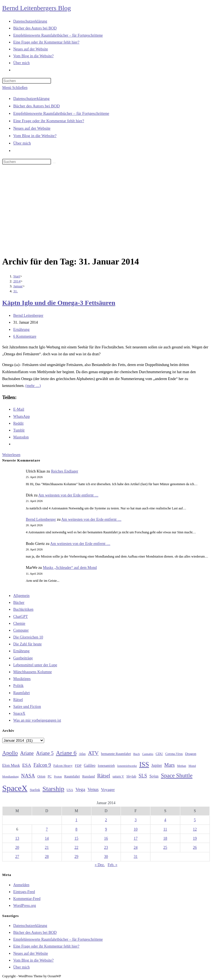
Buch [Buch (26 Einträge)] (137, 754)
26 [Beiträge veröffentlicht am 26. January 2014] (195, 847)
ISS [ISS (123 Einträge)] (144, 764)
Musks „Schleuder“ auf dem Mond (70, 568)
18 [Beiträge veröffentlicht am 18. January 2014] (165, 838)
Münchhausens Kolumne (33, 672)
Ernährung (21, 330)
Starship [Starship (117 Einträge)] (53, 789)
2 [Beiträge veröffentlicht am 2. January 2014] (106, 820)
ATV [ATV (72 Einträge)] (93, 753)
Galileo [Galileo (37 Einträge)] (90, 765)
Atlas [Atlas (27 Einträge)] (82, 754)
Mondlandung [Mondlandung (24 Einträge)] (10, 776)
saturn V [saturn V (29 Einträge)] (118, 776)
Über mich (22, 143)
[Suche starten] (54, 163)
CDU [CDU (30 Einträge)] (159, 754)
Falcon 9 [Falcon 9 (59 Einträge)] (42, 765)
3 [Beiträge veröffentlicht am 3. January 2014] (136, 820)
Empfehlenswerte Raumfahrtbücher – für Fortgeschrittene (61, 113)
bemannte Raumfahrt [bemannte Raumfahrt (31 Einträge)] (116, 754)
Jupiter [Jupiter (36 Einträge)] (157, 765)
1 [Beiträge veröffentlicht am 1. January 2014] (76, 820)
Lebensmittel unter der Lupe (35, 665)
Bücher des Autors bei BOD (36, 106)
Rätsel (18, 700)
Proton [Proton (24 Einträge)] (58, 776)
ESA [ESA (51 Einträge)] (26, 765)
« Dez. (100, 865)
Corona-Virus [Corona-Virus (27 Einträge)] (174, 754)
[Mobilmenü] (15, 88)
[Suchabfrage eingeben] (27, 81)
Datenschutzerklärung (31, 99)
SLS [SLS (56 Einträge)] (143, 776)
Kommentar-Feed (27, 899)
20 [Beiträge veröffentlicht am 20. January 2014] (17, 847)
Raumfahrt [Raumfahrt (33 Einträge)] (72, 776)
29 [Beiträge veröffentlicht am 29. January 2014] (76, 857)
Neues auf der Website (32, 128)
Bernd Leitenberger (28, 316)
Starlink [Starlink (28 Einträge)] (35, 790)
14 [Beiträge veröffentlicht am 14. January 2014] (47, 838)
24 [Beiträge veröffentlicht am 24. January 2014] (136, 847)
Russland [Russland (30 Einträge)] (89, 776)
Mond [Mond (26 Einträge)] (192, 766)
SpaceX (19, 713)
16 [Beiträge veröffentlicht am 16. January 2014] (106, 838)
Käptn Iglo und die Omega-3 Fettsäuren (59, 303)
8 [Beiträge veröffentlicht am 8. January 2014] (76, 829)
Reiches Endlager (65, 471)
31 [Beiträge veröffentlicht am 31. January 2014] (136, 857)
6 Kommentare (25, 336)
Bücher (19, 603)
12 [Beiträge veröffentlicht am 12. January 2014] (195, 829)
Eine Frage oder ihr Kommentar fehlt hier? (49, 121)
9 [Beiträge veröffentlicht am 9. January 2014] (106, 829)
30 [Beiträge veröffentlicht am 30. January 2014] (106, 857)
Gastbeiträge (23, 658)
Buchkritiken (23, 609)
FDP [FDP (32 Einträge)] (78, 765)
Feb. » (112, 865)
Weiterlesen (11, 455)
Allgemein (21, 596)
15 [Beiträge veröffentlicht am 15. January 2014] (76, 838)
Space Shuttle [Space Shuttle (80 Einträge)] (177, 776)
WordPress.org (25, 906)
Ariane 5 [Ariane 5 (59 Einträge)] (45, 753)
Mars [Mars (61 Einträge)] (169, 765)
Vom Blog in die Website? (35, 136)
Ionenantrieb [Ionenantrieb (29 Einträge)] (106, 766)
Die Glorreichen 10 (28, 637)
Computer (21, 630)
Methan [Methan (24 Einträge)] (182, 766)
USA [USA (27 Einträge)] (70, 790)
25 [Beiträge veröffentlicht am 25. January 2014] (165, 847)
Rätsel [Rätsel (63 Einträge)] (104, 776)
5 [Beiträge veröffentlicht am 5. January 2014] (195, 820)
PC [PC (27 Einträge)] (50, 776)
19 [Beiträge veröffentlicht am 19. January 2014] (195, 838)
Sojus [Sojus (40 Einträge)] (154, 776)
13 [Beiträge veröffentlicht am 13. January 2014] (17, 838)
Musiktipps (22, 679)
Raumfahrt (22, 693)
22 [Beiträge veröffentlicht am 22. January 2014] (76, 847)
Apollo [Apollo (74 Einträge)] (10, 753)
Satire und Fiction (27, 707)
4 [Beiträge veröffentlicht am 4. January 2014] (165, 820)
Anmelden (21, 885)
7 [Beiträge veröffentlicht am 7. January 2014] (47, 829)
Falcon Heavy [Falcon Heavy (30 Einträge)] (63, 766)
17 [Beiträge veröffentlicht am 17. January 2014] (136, 838)
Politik (18, 686)
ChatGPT (21, 617)
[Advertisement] (106, 211)
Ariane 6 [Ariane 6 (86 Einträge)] (66, 753)
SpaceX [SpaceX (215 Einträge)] (15, 788)
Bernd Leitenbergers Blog (37, 8)
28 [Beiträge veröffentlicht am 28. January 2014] (47, 857)
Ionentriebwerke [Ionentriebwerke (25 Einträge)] (127, 766)
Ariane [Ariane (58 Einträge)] (27, 753)
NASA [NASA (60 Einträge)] (28, 776)
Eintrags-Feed (24, 892)
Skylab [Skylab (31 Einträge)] (131, 776)
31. (15, 291)
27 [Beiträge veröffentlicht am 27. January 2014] (17, 857)
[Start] (17, 276)
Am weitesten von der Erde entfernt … (68, 495)
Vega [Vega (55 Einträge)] (80, 789)
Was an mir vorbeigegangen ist (37, 720)
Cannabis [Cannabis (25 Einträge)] (148, 754)
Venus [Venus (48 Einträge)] (93, 789)
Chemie (19, 623)
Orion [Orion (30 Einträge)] (41, 776)
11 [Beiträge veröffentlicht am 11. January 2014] (165, 829)
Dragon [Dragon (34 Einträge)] (191, 754)
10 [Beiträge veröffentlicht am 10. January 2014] (136, 829)
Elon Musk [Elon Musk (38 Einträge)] (11, 765)
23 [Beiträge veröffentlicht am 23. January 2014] (106, 847)
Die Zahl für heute (27, 644)
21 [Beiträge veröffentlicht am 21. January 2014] (47, 847)
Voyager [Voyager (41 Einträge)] (108, 790)
